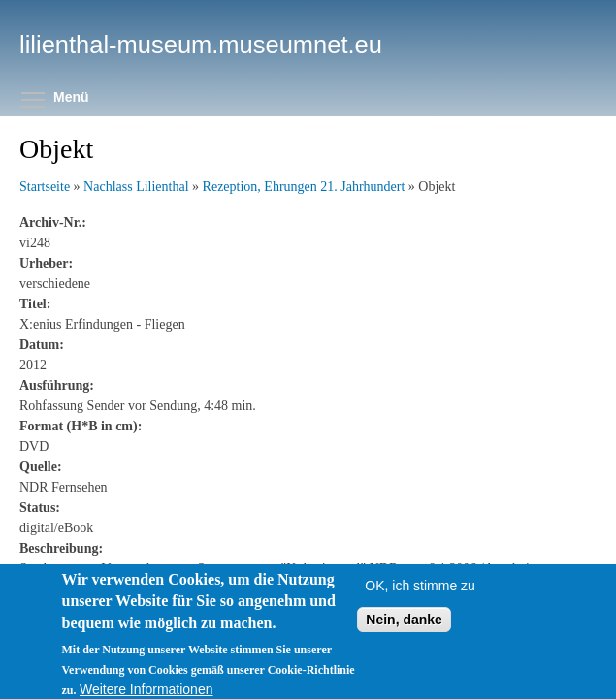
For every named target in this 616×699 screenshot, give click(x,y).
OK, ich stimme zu (420, 593)
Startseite (45, 187)
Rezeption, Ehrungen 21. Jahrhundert (304, 187)
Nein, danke (404, 627)
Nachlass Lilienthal (136, 187)
